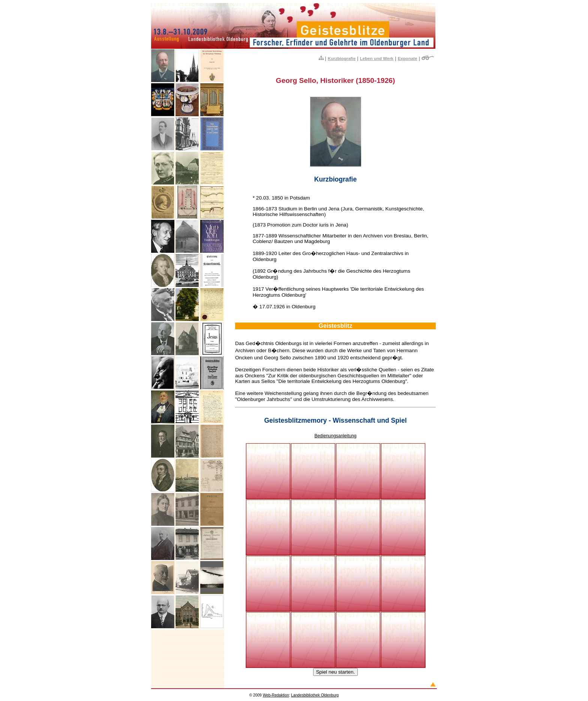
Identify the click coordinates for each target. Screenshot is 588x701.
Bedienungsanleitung (335, 436)
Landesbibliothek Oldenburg (315, 695)
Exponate (408, 59)
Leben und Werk (377, 59)
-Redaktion (276, 695)
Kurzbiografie (342, 59)
